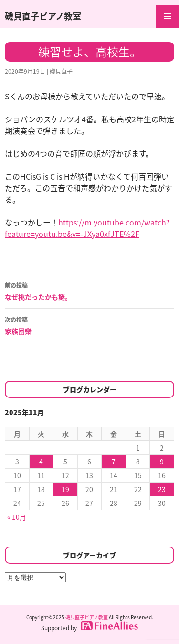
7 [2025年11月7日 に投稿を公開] (114, 462)
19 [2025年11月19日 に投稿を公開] (65, 489)
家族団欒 (89, 325)
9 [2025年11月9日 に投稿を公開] (162, 462)
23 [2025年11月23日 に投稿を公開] (162, 489)
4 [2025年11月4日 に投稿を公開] (41, 462)
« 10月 (17, 517)
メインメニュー (168, 16)
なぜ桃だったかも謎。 (89, 290)
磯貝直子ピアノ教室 (43, 16)
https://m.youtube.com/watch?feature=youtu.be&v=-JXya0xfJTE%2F (87, 228)
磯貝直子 (61, 71)
